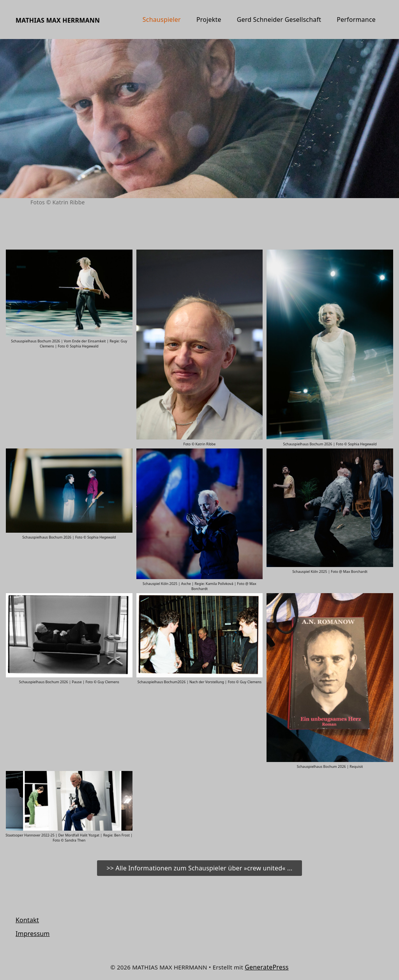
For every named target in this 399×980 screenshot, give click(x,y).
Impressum (33, 934)
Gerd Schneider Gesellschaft (279, 19)
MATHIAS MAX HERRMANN (58, 20)
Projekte (209, 19)
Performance (356, 19)
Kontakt (27, 920)
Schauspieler (162, 19)
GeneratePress (267, 967)
